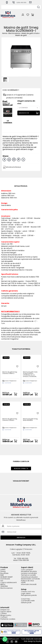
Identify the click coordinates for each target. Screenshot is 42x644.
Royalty (39, 641)
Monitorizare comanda (30, 579)
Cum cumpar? (27, 570)
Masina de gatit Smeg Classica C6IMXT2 (10, 373)
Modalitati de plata (29, 571)
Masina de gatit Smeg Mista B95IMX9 (30, 420)
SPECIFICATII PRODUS (13, 167)
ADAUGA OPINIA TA (21, 468)
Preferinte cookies (8, 619)
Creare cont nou (28, 592)
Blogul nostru (6, 615)
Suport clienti (6, 612)
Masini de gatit (21, 35)
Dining (3, 571)
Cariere (4, 613)
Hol (2, 581)
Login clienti (26, 594)
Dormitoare (5, 579)
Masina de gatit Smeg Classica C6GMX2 (10, 420)
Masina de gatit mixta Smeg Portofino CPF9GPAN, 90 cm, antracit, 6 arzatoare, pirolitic (30, 374)
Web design (28, 641)
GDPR (23, 583)
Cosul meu (26, 599)
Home (5, 33)
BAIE (2, 575)
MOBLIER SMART (7, 577)
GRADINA (4, 586)
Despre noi (5, 610)
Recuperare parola (29, 595)
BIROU (3, 584)
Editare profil (26, 603)
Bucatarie (4, 573)
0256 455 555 (19, 3)
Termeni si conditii (28, 575)
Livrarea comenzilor (29, 573)
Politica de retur (27, 581)
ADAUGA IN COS (24, 113)
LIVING (3, 570)
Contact (4, 617)
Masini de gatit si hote (30, 33)
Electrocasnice (15, 33)
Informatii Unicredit (29, 584)
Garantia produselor (29, 577)
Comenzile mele (28, 601)
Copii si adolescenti (9, 583)
